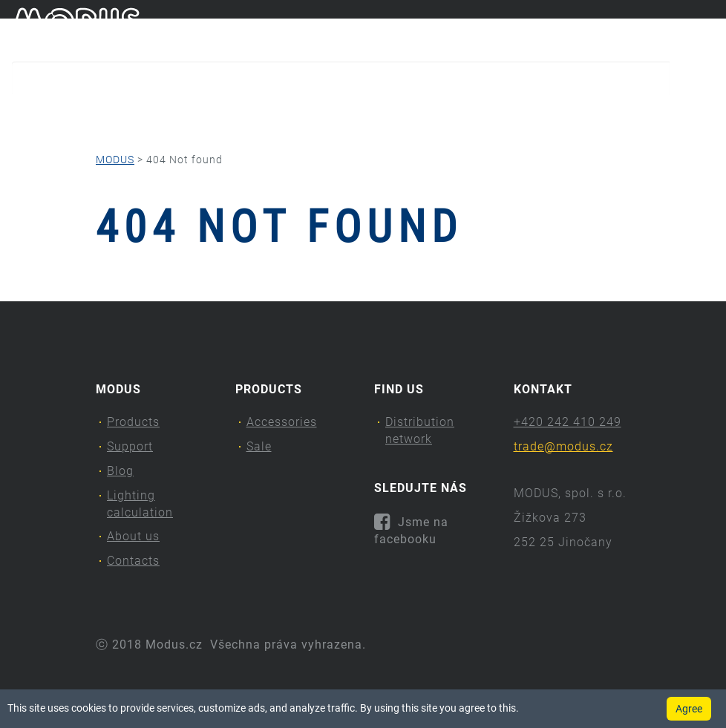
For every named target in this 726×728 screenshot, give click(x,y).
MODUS (115, 160)
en (707, 28)
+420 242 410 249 (568, 422)
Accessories (282, 422)
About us (451, 115)
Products (51, 115)
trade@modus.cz (563, 446)
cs (683, 28)
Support (146, 115)
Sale (259, 446)
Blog (219, 115)
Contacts (547, 115)
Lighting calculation (325, 115)
